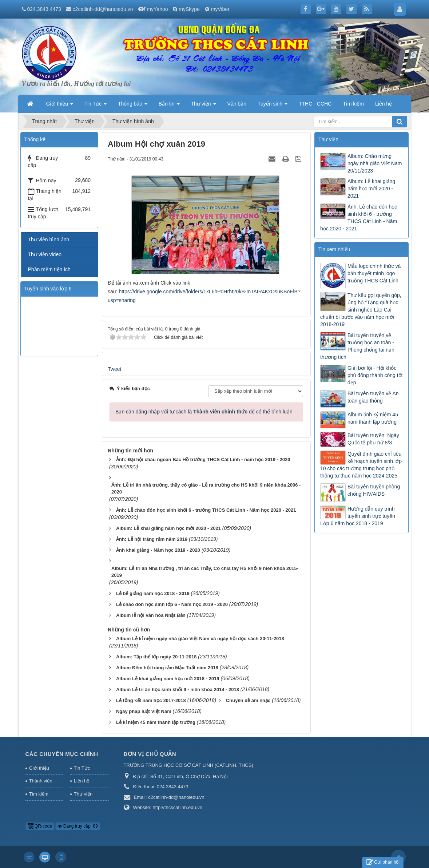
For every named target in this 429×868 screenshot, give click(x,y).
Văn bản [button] (237, 104)
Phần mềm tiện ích (49, 269)
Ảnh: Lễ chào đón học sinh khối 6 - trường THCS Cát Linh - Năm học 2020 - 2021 (359, 218)
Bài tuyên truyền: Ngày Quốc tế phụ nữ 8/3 (373, 439)
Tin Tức (82, 768)
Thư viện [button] (204, 106)
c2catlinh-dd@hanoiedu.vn (103, 9)
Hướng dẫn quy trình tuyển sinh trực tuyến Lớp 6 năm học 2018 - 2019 (358, 516)
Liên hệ (82, 781)
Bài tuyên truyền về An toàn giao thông (373, 397)
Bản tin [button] (169, 106)
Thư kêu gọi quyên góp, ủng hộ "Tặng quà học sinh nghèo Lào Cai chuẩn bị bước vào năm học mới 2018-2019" (361, 310)
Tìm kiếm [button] (353, 104)
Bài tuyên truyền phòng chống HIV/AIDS (374, 490)
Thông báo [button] (133, 106)
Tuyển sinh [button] (273, 106)
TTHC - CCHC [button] (315, 104)
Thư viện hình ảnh (49, 239)
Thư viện (83, 794)
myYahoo (157, 9)
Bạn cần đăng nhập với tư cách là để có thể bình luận (204, 412)
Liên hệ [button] (384, 104)
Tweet (114, 369)
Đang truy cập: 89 (78, 826)
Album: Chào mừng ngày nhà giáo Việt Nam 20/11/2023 (375, 163)
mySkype (189, 9)
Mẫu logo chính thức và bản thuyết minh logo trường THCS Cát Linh (374, 273)
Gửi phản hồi (383, 862)
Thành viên (41, 781)
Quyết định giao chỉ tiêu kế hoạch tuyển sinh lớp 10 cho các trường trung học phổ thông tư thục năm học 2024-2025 (361, 465)
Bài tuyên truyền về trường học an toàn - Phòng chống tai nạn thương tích (357, 346)
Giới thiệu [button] (60, 106)
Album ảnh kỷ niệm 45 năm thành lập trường (373, 418)
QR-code (40, 826)
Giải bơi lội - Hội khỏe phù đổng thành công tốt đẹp (375, 375)
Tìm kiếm (39, 794)
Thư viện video (45, 254)
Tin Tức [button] (96, 106)
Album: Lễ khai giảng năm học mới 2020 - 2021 (371, 189)
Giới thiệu (39, 768)
